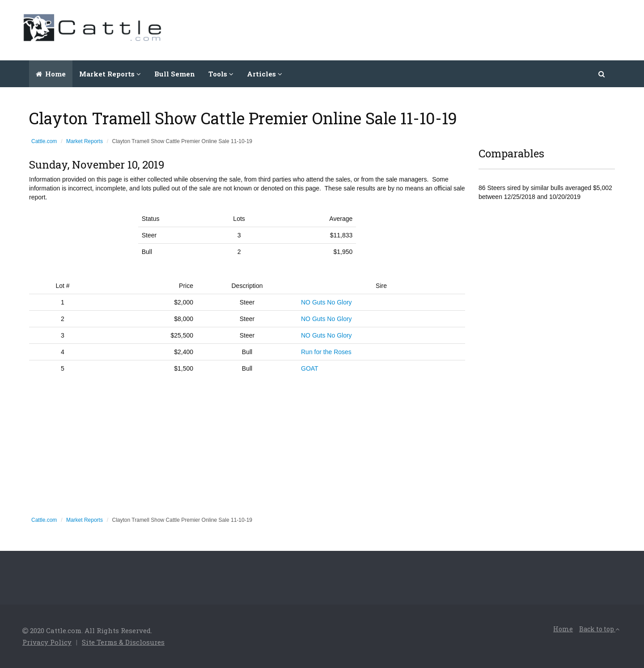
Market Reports (85, 141)
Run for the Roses (326, 352)
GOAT (310, 368)
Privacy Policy (47, 642)
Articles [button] (265, 74)
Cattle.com (44, 141)
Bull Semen (175, 74)
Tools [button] (221, 74)
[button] (602, 74)
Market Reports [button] (110, 74)
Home (51, 74)
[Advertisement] (459, 29)
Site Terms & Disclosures (123, 642)
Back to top (599, 629)
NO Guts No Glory (326, 302)
